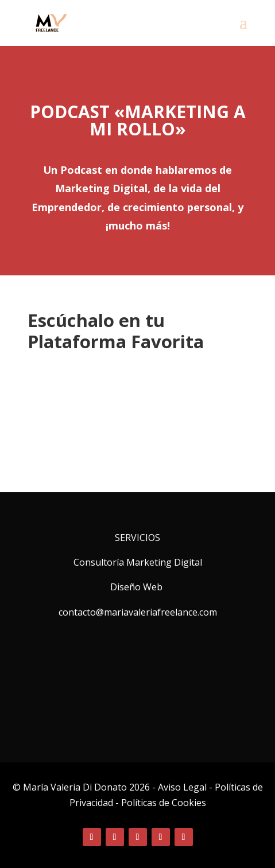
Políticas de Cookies (164, 803)
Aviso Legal (183, 787)
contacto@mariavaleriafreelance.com (138, 612)
